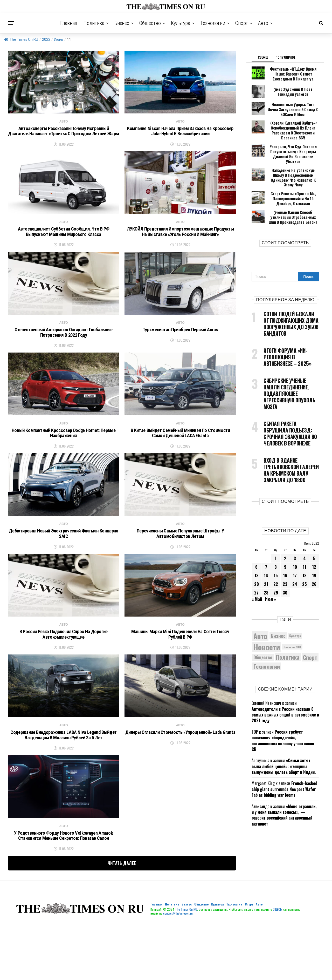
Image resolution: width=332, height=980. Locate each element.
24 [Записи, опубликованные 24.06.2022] (295, 561)
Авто (263, 23)
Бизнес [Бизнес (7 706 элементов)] (278, 613)
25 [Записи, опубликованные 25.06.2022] (305, 561)
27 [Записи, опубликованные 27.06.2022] (256, 570)
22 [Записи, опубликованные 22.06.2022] (276, 561)
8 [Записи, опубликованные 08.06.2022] (276, 544)
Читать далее (122, 918)
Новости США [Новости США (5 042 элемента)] (292, 624)
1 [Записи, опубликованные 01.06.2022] (276, 535)
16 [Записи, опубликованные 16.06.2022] (285, 552)
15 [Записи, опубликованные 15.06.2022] (276, 552)
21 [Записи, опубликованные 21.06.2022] (266, 561)
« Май (257, 576)
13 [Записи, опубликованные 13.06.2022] (257, 552)
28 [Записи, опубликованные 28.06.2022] (266, 570)
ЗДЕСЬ (277, 964)
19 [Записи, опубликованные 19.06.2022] (314, 552)
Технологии (213, 23)
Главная (69, 23)
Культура (181, 23)
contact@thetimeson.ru (178, 968)
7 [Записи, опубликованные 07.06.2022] (266, 544)
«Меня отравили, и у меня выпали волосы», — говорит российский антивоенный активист (284, 792)
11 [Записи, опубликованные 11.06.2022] (305, 544)
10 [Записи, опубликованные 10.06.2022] (295, 544)
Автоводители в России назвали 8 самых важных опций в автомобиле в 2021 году (285, 692)
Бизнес (122, 23)
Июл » (271, 576)
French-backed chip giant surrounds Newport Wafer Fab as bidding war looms (284, 766)
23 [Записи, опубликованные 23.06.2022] (285, 561)
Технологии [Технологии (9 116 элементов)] (267, 643)
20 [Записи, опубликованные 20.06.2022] (257, 561)
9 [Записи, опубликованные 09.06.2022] (285, 544)
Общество (150, 23)
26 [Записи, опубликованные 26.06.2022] (314, 561)
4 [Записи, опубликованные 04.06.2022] (305, 535)
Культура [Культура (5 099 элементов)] (295, 613)
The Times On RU (21, 39)
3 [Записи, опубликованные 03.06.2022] (295, 535)
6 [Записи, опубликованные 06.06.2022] (256, 544)
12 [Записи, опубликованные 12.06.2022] (314, 544)
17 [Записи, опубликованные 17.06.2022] (295, 552)
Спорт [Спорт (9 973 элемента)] (310, 634)
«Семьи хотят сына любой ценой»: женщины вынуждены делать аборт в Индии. (284, 743)
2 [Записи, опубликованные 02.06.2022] (285, 535)
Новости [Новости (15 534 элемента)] (267, 624)
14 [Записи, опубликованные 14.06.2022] (266, 552)
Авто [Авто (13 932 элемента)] (260, 613)
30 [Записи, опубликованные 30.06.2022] (285, 570)
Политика (94, 23)
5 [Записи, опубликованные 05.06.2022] (314, 535)
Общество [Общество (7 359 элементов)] (263, 634)
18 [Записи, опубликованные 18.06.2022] (305, 552)
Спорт (242, 23)
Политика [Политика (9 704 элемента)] (288, 634)
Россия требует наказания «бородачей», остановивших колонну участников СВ (283, 717)
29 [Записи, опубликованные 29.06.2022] (276, 570)
